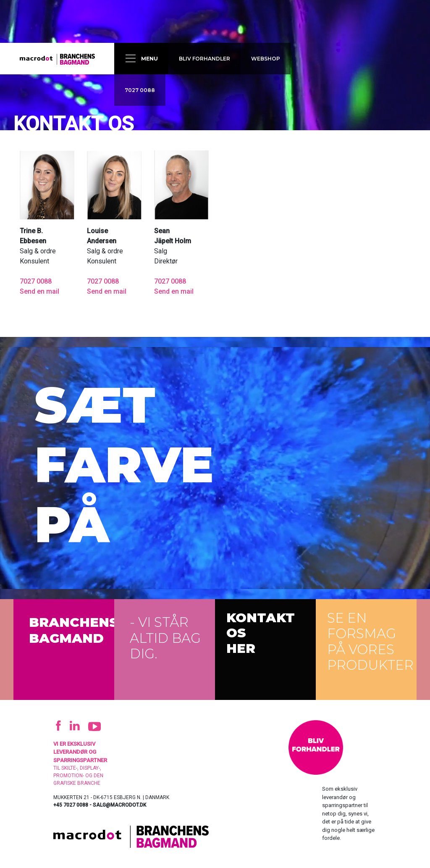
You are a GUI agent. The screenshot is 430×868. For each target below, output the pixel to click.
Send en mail (39, 291)
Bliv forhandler (205, 59)
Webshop (266, 59)
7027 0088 (140, 90)
